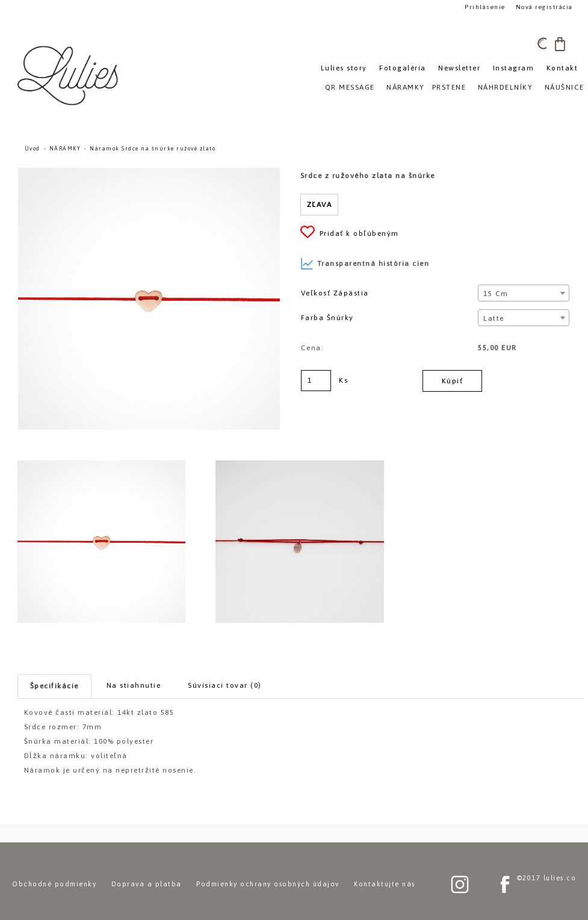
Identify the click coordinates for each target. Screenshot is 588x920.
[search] (544, 44)
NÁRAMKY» (408, 87)
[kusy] (316, 381)
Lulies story (344, 68)
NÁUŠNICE (565, 87)
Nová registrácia (544, 7)
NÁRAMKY (65, 149)
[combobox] (524, 293)
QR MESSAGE (350, 87)
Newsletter (459, 68)
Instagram (514, 68)
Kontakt (562, 68)
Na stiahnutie (134, 685)
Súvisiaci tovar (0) (225, 685)
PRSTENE (449, 87)
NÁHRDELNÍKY (506, 87)
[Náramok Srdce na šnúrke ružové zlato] (149, 173)
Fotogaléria (403, 68)
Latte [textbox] (494, 318)
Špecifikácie (54, 686)
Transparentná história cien (365, 264)
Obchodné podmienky (54, 884)
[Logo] (69, 75)
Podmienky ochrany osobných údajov (268, 884)
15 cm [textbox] (496, 294)
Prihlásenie (485, 7)
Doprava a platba (147, 884)
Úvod (32, 149)
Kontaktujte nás (385, 884)
